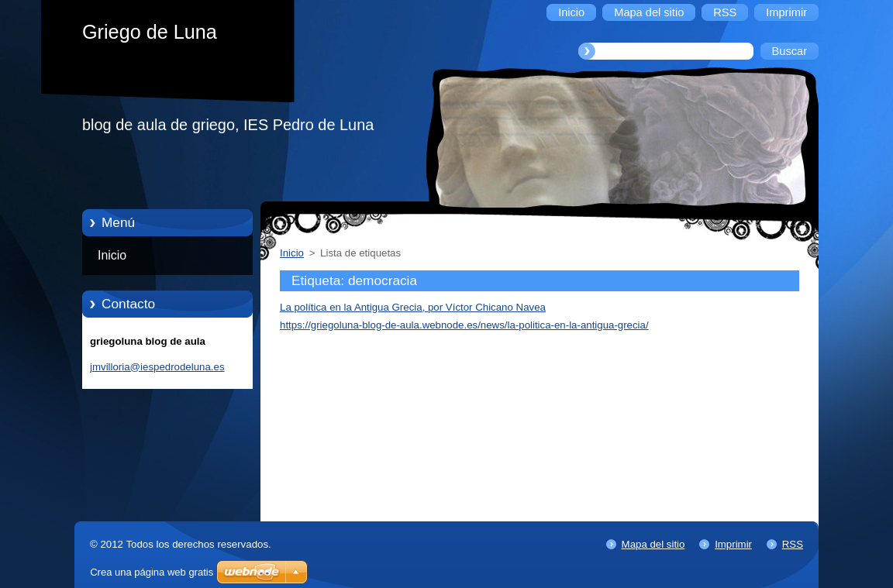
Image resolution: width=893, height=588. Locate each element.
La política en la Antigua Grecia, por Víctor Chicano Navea (413, 307)
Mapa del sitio (653, 544)
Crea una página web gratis (152, 572)
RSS (793, 544)
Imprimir (733, 544)
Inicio (112, 255)
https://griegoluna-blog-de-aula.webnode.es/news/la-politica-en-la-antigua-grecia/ (464, 325)
